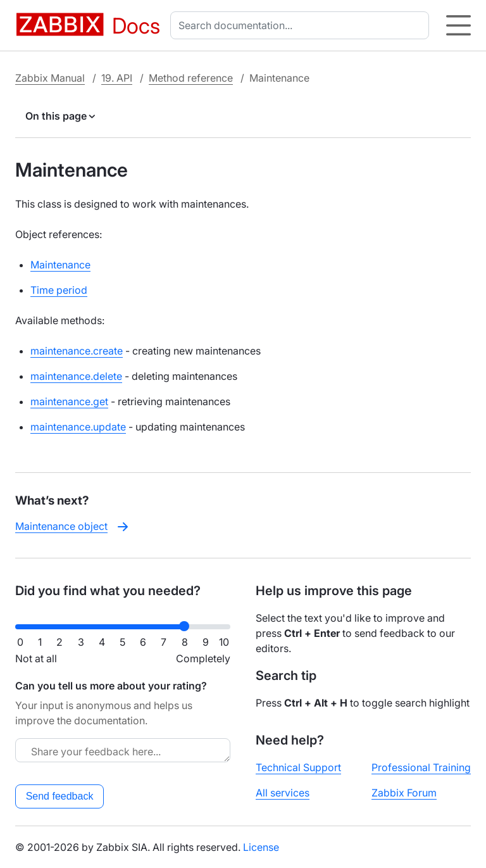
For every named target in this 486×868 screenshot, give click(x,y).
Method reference (191, 78)
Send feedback (60, 796)
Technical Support (298, 767)
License (261, 847)
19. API (117, 78)
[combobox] (302, 25)
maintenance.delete (76, 376)
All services (283, 793)
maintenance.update (78, 427)
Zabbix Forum (404, 793)
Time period (59, 290)
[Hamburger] (458, 25)
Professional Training (421, 767)
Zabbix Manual (50, 78)
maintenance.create (77, 351)
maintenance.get (69, 401)
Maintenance (60, 265)
